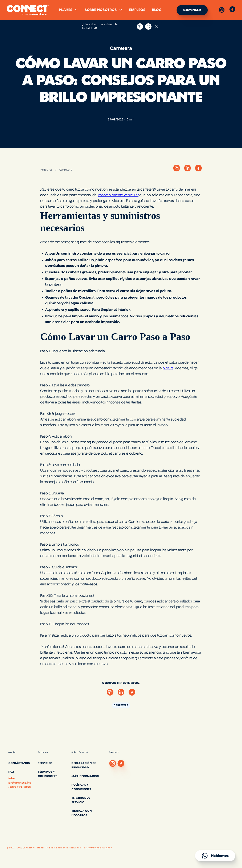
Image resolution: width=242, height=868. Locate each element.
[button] (68, 10)
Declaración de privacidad (97, 848)
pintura (168, 368)
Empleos (137, 10)
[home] (28, 10)
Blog (157, 10)
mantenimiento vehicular (118, 195)
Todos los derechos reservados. (64, 848)
